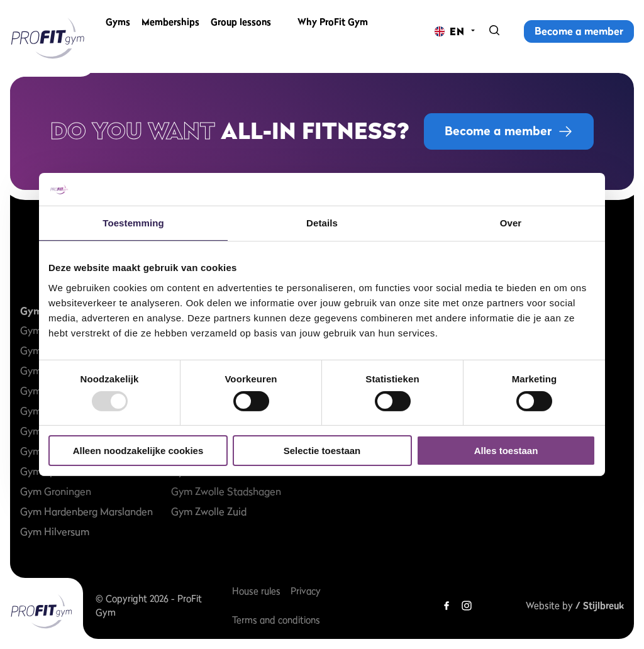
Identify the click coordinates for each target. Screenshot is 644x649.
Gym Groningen (56, 491)
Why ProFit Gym (333, 31)
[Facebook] (447, 606)
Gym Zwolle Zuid (209, 511)
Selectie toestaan (322, 451)
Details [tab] (322, 223)
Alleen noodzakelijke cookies (138, 451)
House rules (256, 591)
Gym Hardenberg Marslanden (86, 511)
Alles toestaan (506, 451)
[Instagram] (467, 606)
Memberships (170, 31)
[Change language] (450, 31)
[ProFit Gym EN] (48, 38)
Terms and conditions (276, 620)
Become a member (579, 31)
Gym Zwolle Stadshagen (226, 491)
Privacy (306, 591)
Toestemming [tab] (133, 223)
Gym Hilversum (55, 531)
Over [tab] (511, 223)
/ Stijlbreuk (600, 605)
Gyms (118, 31)
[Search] (494, 31)
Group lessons (241, 31)
